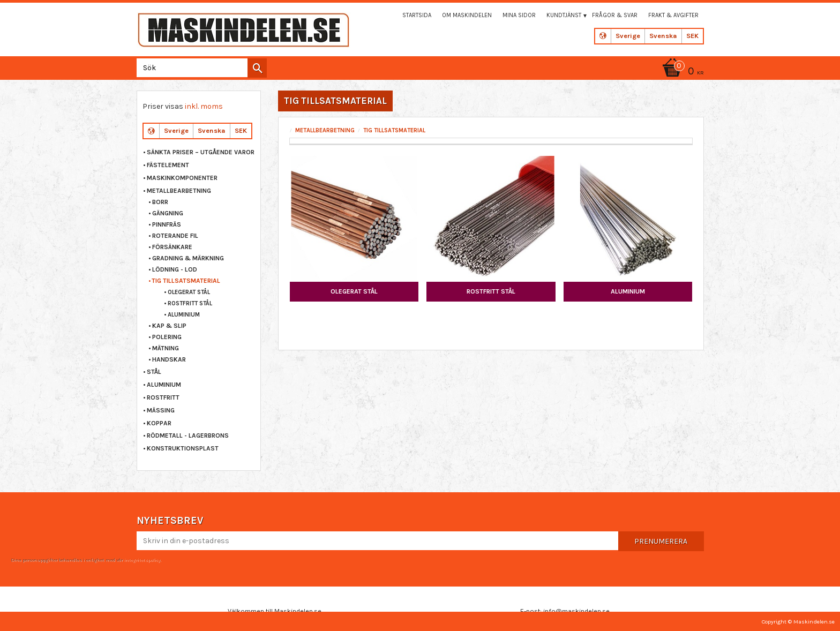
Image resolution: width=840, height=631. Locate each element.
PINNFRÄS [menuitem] (167, 224)
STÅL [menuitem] (154, 372)
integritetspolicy (142, 560)
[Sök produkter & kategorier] (200, 68)
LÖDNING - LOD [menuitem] (175, 269)
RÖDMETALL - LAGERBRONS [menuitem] (188, 435)
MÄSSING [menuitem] (161, 410)
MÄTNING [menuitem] (166, 348)
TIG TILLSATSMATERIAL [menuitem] (186, 281)
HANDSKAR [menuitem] (169, 359)
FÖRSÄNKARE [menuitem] (172, 247)
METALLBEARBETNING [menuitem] (179, 191)
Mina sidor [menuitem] (519, 15)
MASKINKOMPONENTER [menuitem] (182, 178)
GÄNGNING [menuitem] (168, 213)
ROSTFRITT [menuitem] (163, 397)
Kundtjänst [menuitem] (564, 15)
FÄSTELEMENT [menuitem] (168, 165)
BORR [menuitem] (160, 202)
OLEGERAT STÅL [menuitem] (189, 292)
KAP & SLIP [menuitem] (169, 326)
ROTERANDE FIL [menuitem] (175, 236)
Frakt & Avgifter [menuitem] (673, 15)
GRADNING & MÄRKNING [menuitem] (188, 258)
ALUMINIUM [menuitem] (184, 315)
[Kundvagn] (681, 72)
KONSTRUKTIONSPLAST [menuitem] (183, 448)
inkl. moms (204, 106)
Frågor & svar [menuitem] (615, 15)
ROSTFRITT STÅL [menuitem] (190, 303)
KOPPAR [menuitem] (159, 423)
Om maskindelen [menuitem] (467, 15)
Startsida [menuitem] (417, 15)
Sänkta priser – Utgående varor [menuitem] (201, 152)
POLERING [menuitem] (167, 337)
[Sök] (257, 68)
